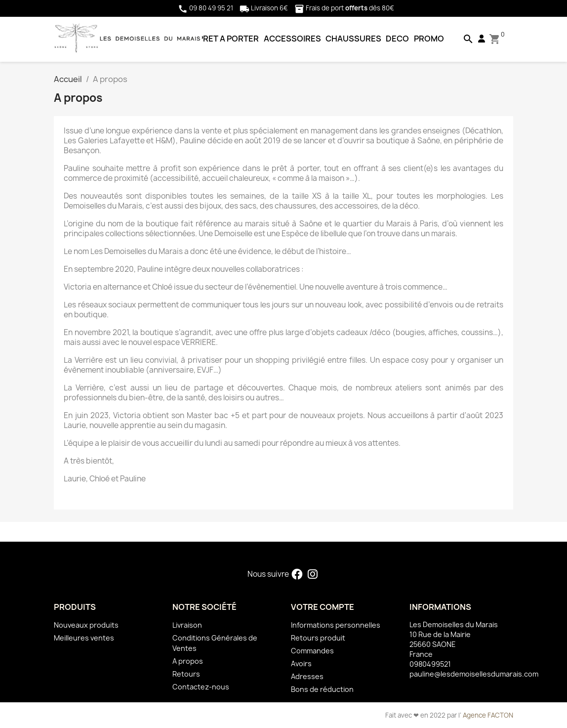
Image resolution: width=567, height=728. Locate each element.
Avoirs (301, 664)
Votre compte (323, 607)
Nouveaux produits (86, 625)
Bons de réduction (322, 689)
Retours (186, 674)
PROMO (429, 39)
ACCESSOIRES (292, 39)
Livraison (187, 625)
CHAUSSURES (353, 39)
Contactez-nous (201, 687)
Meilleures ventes (84, 638)
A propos (188, 661)
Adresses (307, 676)
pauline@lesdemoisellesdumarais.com (474, 674)
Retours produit (318, 638)
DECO (397, 39)
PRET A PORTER (228, 39)
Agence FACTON (488, 715)
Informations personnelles (336, 625)
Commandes (312, 651)
